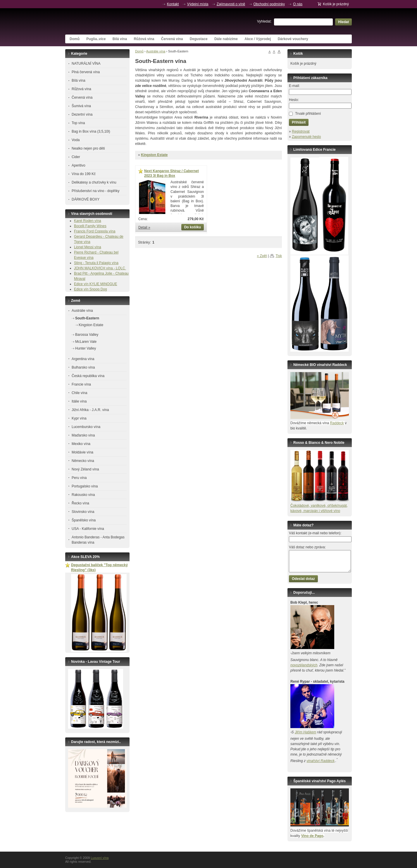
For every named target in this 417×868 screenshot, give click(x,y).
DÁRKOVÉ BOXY (86, 199)
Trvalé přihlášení (308, 114)
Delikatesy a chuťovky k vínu (94, 182)
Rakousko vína (83, 495)
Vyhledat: (264, 21)
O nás (298, 4)
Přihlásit (299, 122)
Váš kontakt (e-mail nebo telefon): (315, 533)
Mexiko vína (81, 444)
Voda (76, 140)
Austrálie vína (156, 51)
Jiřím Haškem (305, 732)
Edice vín (82, 284)
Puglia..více (96, 39)
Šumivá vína (81, 106)
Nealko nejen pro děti (88, 148)
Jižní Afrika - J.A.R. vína (90, 410)
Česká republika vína (88, 376)
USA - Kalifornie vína (88, 529)
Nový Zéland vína (85, 469)
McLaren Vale (86, 342)
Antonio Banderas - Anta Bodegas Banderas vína (98, 540)
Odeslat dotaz (303, 579)
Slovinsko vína (83, 512)
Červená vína (172, 39)
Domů (75, 39)
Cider (76, 157)
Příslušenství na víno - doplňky (95, 191)
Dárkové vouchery (293, 39)
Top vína (78, 123)
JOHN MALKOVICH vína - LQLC (100, 268)
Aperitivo (79, 165)
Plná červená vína (86, 72)
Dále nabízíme (226, 39)
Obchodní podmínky (269, 4)
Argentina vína (83, 359)
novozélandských (304, 665)
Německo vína (83, 461)
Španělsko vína (84, 520)
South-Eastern (87, 318)
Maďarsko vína (83, 435)
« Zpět (262, 256)
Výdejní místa (198, 4)
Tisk (279, 256)
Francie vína (81, 384)
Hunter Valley (86, 348)
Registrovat (301, 131)
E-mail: (294, 86)
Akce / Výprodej (258, 39)
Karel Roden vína (88, 221)
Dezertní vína (82, 114)
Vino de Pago (312, 836)
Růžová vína (144, 39)
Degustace (199, 39)
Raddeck (337, 423)
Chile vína (79, 393)
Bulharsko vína (83, 367)
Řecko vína (80, 503)
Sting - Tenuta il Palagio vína (96, 263)
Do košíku (193, 227)
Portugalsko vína (85, 486)
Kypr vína (79, 418)
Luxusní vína (109, 21)
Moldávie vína (82, 452)
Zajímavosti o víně (231, 4)
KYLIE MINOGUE (103, 284)
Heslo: (294, 100)
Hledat (343, 22)
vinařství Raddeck (320, 761)
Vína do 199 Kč (84, 174)
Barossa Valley (87, 335)
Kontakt (173, 4)
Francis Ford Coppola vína (95, 231)
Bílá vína (120, 39)
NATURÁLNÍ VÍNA (86, 64)
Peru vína (79, 478)
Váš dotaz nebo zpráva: (307, 547)
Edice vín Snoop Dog (91, 289)
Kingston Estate (154, 155)
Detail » (144, 227)
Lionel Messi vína (88, 247)
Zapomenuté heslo (306, 137)
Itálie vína (79, 401)
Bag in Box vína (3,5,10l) (91, 131)
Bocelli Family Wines (90, 226)
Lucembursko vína (86, 427)
